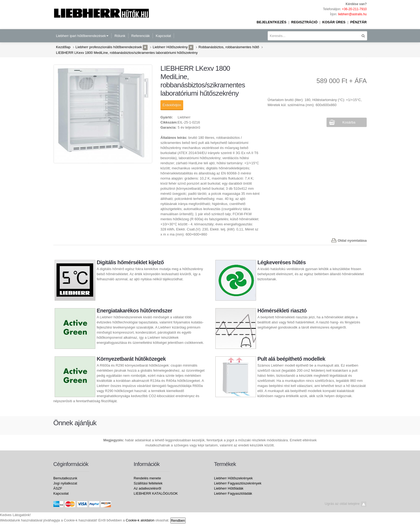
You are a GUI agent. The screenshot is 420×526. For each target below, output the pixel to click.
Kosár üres (334, 22)
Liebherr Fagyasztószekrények (238, 483)
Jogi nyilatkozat (65, 483)
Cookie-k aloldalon (140, 520)
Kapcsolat (163, 36)
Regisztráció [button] (304, 22)
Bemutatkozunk (65, 478)
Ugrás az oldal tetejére (346, 504)
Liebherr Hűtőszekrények (233, 478)
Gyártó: (167, 117)
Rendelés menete (147, 478)
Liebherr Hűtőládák (229, 488)
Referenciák (140, 36)
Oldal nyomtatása (352, 240)
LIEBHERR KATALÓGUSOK (156, 493)
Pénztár (359, 22)
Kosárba (349, 122)
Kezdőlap (63, 47)
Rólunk (120, 36)
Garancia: (168, 127)
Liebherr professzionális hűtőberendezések (109, 47)
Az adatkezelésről (147, 488)
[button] (145, 47)
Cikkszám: (169, 122)
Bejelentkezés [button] (271, 22)
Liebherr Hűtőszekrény (170, 47)
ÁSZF (58, 488)
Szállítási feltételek (148, 483)
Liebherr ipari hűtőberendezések (82, 36)
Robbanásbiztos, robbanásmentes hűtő (229, 47)
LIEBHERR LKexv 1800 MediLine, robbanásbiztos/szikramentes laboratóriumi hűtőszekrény (127, 53)
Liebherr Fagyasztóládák (233, 493)
